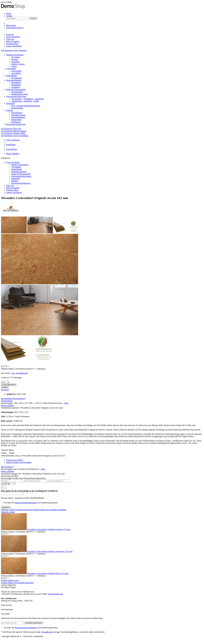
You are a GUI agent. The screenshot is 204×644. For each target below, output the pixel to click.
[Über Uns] (10, 39)
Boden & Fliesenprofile (16, 90)
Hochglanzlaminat (14, 80)
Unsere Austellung (14, 192)
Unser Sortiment (13, 162)
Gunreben (15, 62)
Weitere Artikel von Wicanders (19, 462)
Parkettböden (12, 76)
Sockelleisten (17, 113)
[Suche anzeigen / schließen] (9, 16)
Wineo (14, 66)
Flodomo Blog (12, 190)
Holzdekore (16, 85)
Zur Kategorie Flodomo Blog (13, 133)
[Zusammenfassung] (59, 481)
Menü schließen (13, 154)
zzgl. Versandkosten (20, 373)
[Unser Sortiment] (13, 37)
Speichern (6, 508)
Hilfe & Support (13, 188)
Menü (9, 13)
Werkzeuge (16, 122)
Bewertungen (19, 399)
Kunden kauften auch (24, 510)
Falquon (15, 59)
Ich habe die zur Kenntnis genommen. (31, 503)
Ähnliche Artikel (8, 510)
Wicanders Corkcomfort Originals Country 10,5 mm (49, 530)
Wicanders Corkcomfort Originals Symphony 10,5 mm (50, 552)
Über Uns (10, 186)
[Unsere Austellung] (14, 46)
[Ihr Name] (12, 481)
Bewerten (5, 390)
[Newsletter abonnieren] (34, 624)
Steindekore (16, 83)
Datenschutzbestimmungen (26, 503)
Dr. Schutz (16, 57)
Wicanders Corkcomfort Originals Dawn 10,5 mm (48, 574)
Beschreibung (7, 399)
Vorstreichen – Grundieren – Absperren (27, 99)
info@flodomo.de (55, 595)
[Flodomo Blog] (12, 44)
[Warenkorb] (15, 28)
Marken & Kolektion (15, 55)
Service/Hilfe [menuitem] (6, 2)
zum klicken (16, 71)
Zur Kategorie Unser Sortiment (14, 50)
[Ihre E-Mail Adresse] (12, 624)
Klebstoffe (10, 103)
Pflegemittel (16, 120)
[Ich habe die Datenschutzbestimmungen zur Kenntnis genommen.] (2, 503)
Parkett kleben (17, 108)
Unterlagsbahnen (18, 117)
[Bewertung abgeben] (8, 483)
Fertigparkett (17, 78)
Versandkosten (47, 633)
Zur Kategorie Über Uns (11, 129)
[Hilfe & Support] (13, 41)
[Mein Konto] (11, 25)
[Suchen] (33, 18)
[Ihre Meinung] (4, 487)
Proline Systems (18, 64)
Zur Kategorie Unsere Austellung (15, 136)
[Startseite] (10, 34)
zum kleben (16, 73)
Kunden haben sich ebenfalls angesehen (50, 510)
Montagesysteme (18, 115)
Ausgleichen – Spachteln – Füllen (25, 101)
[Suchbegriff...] (18, 18)
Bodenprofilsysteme (20, 94)
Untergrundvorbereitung (16, 96)
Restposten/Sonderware (16, 124)
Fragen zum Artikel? (15, 460)
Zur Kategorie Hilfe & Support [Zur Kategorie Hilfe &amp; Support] (14, 131)
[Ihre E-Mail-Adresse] (36, 481)
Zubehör (10, 110)
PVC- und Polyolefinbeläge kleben (26, 106)
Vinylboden (11, 69)
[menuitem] (105, 14)
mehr (66, 403)
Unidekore (16, 87)
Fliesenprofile (17, 92)
